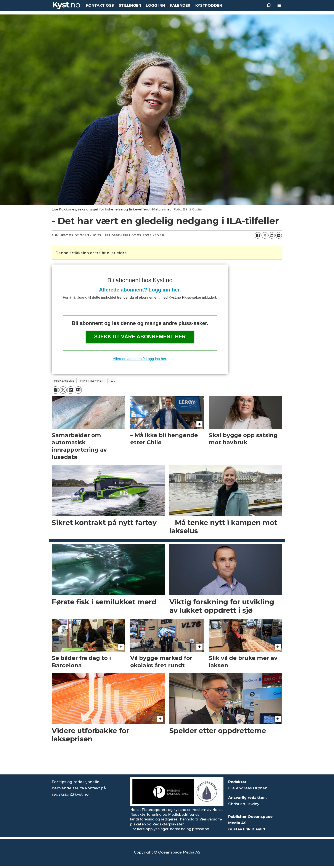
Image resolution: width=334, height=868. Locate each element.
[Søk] (268, 5)
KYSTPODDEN (209, 5)
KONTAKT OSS (100, 5)
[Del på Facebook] (258, 235)
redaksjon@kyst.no (70, 794)
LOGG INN (155, 5)
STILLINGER (130, 5)
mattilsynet (92, 381)
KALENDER (180, 5)
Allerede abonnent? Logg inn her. (140, 290)
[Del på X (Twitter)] (265, 235)
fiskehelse (64, 381)
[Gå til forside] (66, 5)
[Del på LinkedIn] (272, 235)
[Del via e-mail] (279, 235)
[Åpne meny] (279, 6)
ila (112, 381)
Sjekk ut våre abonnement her (140, 337)
